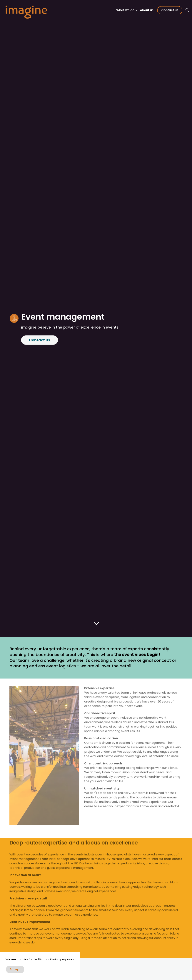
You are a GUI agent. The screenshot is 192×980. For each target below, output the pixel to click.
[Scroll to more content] (96, 624)
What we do (125, 10)
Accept (15, 969)
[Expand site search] (187, 10)
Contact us (170, 10)
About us (147, 10)
